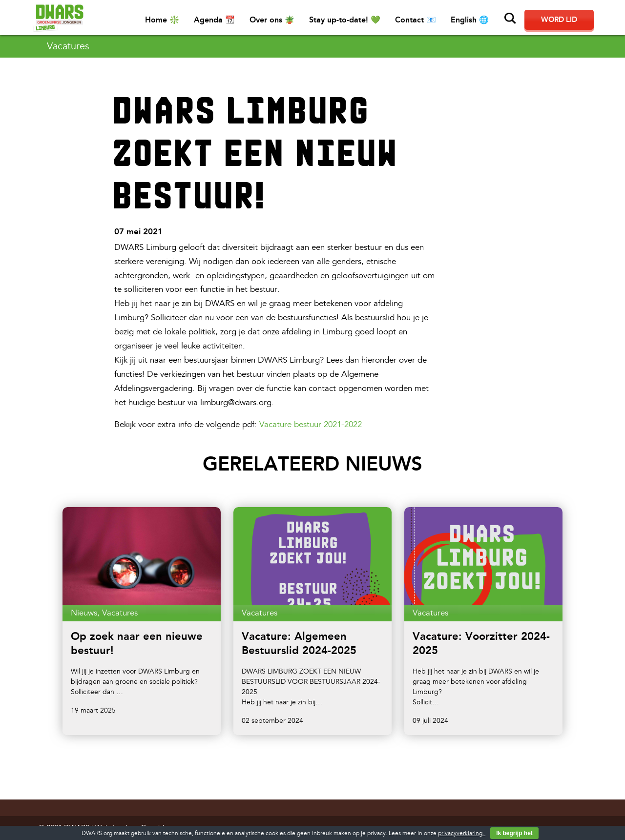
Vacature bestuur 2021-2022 (311, 424)
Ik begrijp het (514, 833)
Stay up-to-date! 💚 (345, 20)
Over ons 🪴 (272, 20)
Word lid (559, 20)
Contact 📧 (416, 20)
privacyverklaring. (462, 833)
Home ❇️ (162, 20)
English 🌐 (470, 20)
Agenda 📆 (214, 20)
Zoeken (510, 19)
